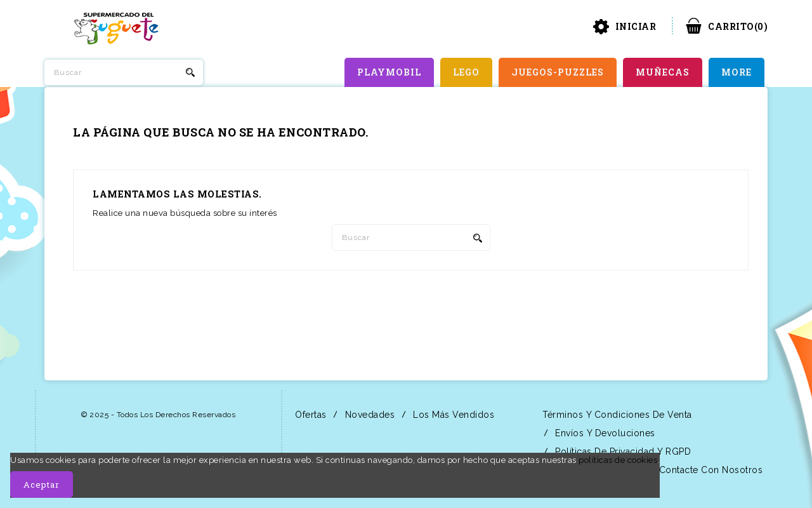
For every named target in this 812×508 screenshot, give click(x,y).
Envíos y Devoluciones (604, 433)
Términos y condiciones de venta (616, 415)
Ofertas (310, 415)
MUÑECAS (663, 72)
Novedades (368, 415)
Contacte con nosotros (709, 470)
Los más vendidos (453, 415)
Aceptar (42, 485)
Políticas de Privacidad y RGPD (622, 451)
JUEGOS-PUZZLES (558, 72)
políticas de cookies (618, 460)
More (737, 72)
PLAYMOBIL (389, 72)
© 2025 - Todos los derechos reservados (158, 415)
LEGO (466, 72)
